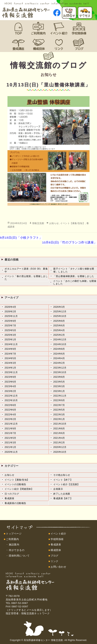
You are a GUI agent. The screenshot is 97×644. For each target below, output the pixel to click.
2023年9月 (10, 377)
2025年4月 (59, 330)
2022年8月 (10, 405)
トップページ (14, 534)
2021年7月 (10, 433)
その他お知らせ (62, 475)
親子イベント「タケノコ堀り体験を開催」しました (74, 270)
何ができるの (17, 550)
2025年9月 (10, 321)
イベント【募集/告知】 (73, 223)
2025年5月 (10, 330)
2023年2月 (10, 391)
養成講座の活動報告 (15, 503)
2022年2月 (10, 419)
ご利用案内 (12, 539)
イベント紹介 (58, 534)
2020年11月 (11, 452)
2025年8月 (59, 321)
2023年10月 (60, 372)
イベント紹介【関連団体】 (19, 489)
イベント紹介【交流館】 (67, 484)
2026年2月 (10, 312)
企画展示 (58, 489)
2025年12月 (60, 312)
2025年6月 (59, 326)
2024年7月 (10, 354)
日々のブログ (12, 494)
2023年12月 (60, 368)
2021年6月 (59, 433)
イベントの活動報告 (15, 484)
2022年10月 (11, 400)
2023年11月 (11, 372)
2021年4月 (59, 438)
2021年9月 (10, 429)
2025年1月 (10, 340)
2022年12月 (11, 396)
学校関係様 (57, 539)
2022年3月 (59, 415)
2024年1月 (10, 368)
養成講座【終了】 (63, 498)
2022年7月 (59, 405)
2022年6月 (10, 410)
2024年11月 (11, 344)
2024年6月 (59, 354)
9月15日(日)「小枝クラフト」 (21, 238)
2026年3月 (59, 307)
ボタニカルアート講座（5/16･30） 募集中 (26, 270)
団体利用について (19, 556)
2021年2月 (59, 443)
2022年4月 (10, 415)
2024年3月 (10, 363)
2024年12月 (60, 340)
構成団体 (56, 550)
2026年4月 (10, 307)
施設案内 (14, 545)
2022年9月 (59, 400)
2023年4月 (10, 386)
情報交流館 (38, 223)
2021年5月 (10, 438)
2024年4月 (59, 358)
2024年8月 (59, 349)
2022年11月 (60, 396)
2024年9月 (10, 349)
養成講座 (9, 498)
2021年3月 (10, 443)
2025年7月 (10, 326)
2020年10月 (60, 452)
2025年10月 (60, 316)
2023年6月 (10, 382)
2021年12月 (11, 424)
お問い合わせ (58, 567)
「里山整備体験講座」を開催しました (74, 276)
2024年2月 (59, 363)
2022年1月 (59, 419)
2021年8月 (59, 429)
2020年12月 (60, 447)
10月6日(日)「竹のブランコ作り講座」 (70, 242)
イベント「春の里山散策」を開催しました (26, 278)
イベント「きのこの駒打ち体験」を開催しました (75, 282)
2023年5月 (59, 382)
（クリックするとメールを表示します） (29, 610)
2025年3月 (10, 335)
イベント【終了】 (63, 480)
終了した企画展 (62, 494)
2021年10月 (60, 424)
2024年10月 (60, 344)
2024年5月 (10, 358)
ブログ (55, 556)
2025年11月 (11, 316)
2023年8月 (59, 377)
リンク (55, 561)
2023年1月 (59, 391)
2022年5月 (59, 410)
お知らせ (54, 223)
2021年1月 (10, 447)
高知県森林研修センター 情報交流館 (43, 640)
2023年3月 (59, 386)
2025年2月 (59, 335)
